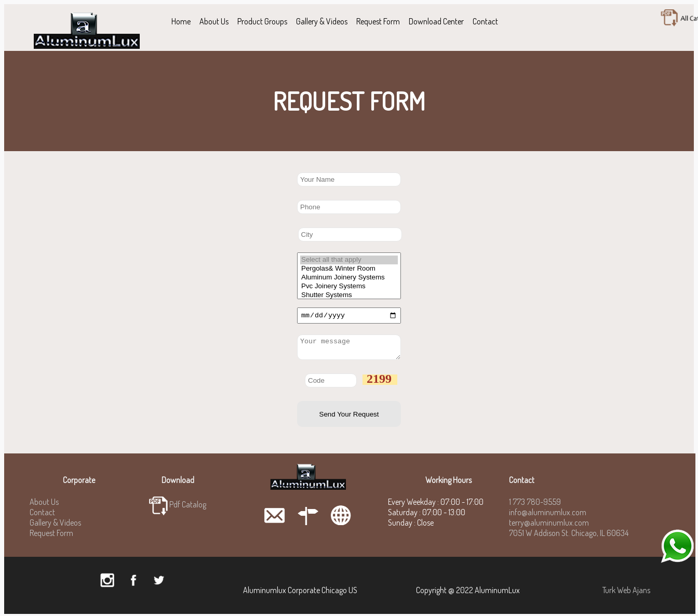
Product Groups (262, 21)
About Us (214, 21)
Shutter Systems (349, 295)
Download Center (436, 21)
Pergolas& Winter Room (349, 269)
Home (181, 21)
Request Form (378, 21)
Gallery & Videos (322, 21)
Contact (485, 21)
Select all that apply (349, 260)
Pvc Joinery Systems (349, 286)
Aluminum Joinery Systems (349, 278)
